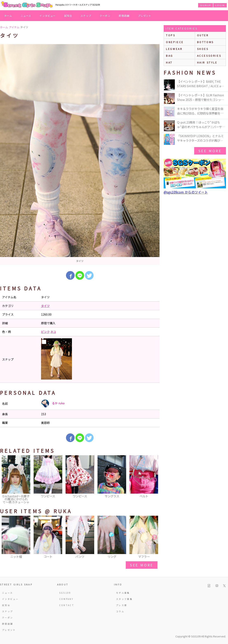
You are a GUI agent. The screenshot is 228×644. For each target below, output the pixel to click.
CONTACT (67, 605)
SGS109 (65, 593)
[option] (80, 155)
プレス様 (122, 605)
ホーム (8, 16)
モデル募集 (123, 593)
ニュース (26, 16)
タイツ (45, 306)
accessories (209, 56)
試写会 (68, 16)
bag (170, 56)
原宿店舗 (124, 16)
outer (203, 35)
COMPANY (66, 599)
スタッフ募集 (124, 599)
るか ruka (53, 403)
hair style (207, 62)
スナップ (86, 16)
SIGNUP (206, 5)
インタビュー (48, 16)
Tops (171, 35)
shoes (203, 49)
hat (169, 62)
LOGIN (220, 5)
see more (142, 565)
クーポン (105, 16)
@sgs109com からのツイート (186, 192)
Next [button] (154, 480)
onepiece (175, 42)
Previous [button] (5, 480)
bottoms (205, 42)
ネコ (53, 332)
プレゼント (145, 16)
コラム (120, 611)
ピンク (45, 332)
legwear (174, 49)
